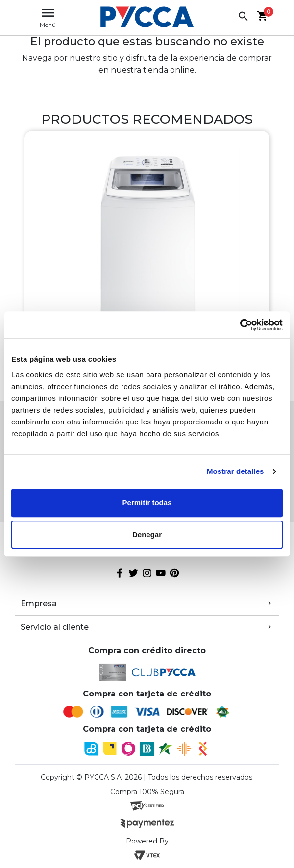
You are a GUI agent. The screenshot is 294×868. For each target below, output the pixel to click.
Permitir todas (147, 503)
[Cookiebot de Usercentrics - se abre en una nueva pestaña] (240, 325)
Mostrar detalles (235, 471)
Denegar (147, 534)
